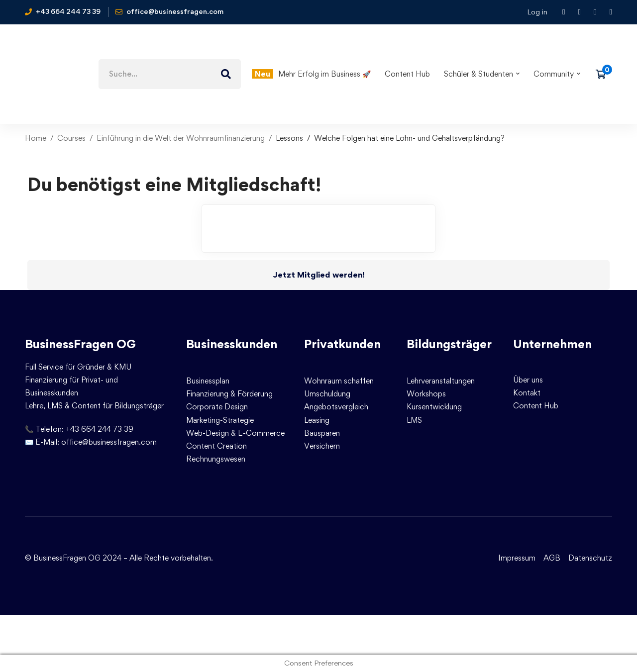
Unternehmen (552, 344)
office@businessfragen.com (109, 442)
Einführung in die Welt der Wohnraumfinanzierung (181, 138)
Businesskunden (232, 344)
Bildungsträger (449, 344)
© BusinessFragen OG (63, 558)
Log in (537, 12)
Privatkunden (342, 344)
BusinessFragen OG (80, 344)
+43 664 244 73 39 (100, 429)
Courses (71, 138)
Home (36, 138)
